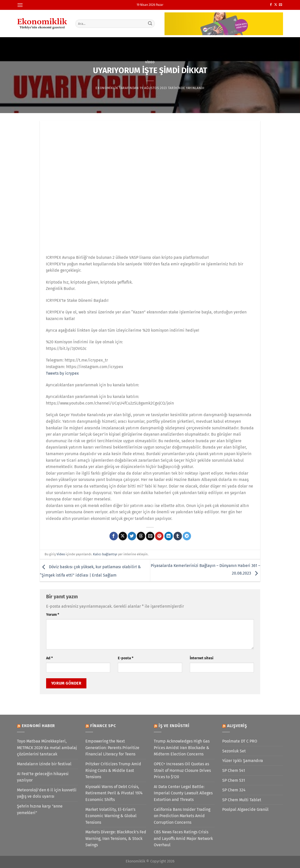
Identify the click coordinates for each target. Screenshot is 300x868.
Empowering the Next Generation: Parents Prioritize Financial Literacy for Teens (112, 748)
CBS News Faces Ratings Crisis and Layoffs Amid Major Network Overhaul (183, 838)
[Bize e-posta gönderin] (280, 5)
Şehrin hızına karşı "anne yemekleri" (40, 809)
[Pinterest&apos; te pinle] (159, 536)
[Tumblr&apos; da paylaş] (178, 536)
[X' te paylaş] (123, 536)
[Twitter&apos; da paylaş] (132, 536)
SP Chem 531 (234, 780)
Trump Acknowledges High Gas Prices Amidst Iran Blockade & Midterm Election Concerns (182, 748)
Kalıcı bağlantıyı (105, 554)
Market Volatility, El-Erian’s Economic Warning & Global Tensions (111, 816)
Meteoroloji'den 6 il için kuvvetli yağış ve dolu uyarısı (47, 793)
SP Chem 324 (234, 790)
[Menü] (20, 5)
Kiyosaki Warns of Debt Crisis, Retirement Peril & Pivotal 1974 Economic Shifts (114, 793)
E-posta (126, 658)
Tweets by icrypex (62, 373)
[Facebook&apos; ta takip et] (271, 5)
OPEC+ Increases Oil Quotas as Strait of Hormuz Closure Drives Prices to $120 (182, 770)
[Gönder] (150, 24)
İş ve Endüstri (174, 726)
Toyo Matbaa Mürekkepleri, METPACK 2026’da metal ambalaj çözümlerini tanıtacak (47, 748)
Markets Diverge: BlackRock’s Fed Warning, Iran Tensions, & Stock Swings (116, 838)
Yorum (53, 615)
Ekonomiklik (107, 88)
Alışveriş (237, 726)
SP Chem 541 (234, 770)
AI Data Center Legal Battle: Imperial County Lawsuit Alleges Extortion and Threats (183, 793)
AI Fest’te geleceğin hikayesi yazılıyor (43, 777)
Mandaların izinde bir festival (44, 764)
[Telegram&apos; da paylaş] (187, 536)
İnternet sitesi (202, 658)
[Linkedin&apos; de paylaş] (169, 536)
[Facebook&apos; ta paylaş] (114, 536)
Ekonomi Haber (38, 726)
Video (150, 62)
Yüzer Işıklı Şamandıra (243, 761)
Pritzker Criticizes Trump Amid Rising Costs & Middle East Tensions (113, 770)
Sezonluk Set (234, 751)
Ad (49, 658)
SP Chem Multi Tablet (242, 800)
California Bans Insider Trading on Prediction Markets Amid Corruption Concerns (182, 816)
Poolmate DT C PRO (240, 741)
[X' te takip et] (276, 5)
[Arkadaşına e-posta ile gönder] (150, 536)
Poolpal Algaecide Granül (245, 809)
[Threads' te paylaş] (141, 536)
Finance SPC (103, 726)
